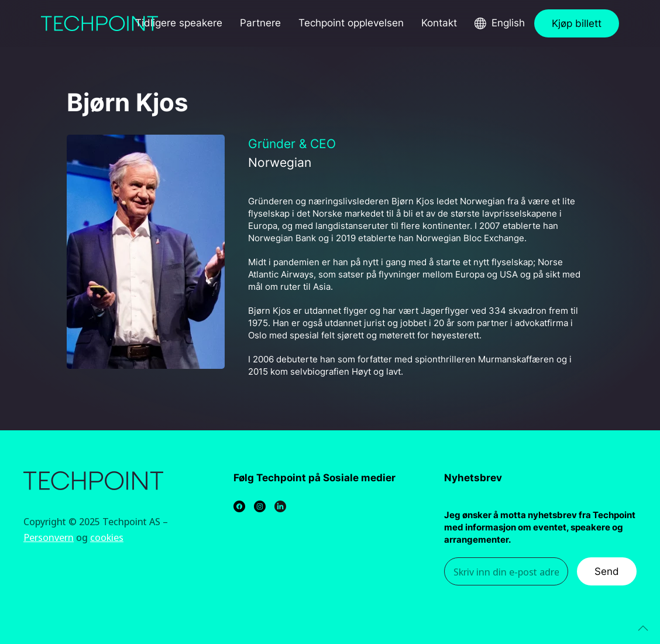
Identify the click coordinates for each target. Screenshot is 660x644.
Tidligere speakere (179, 23)
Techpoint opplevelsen (351, 23)
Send (607, 571)
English (508, 23)
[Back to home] (99, 23)
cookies (107, 537)
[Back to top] (643, 628)
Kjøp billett (577, 23)
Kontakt (439, 23)
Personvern (49, 537)
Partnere (260, 23)
